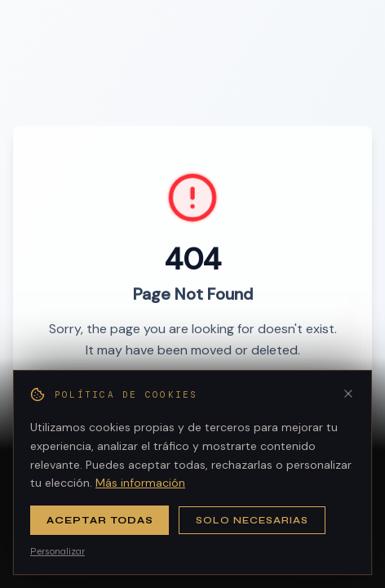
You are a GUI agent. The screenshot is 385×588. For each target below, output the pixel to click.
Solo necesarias (252, 520)
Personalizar (58, 551)
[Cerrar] (348, 394)
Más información (140, 483)
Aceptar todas (100, 520)
